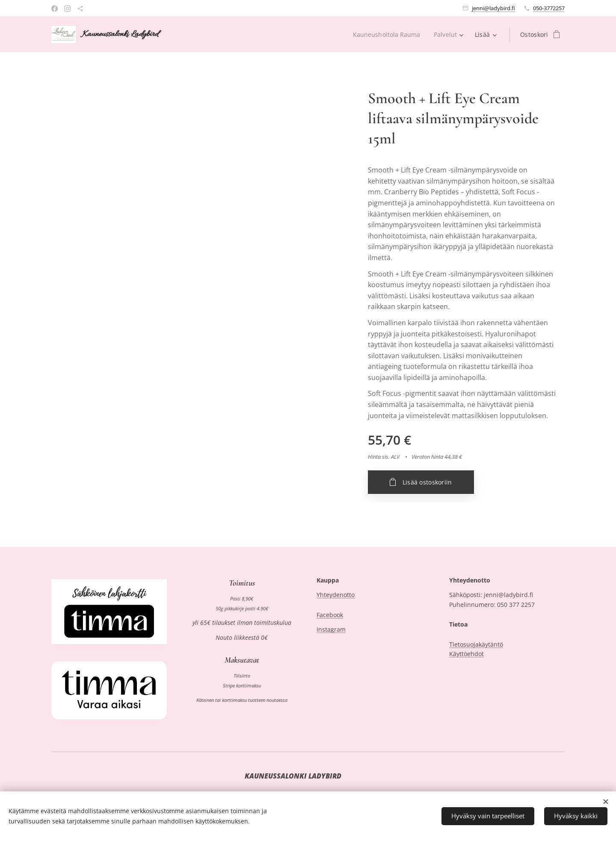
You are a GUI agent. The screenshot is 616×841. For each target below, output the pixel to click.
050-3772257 (549, 8)
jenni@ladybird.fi (493, 8)
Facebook (330, 615)
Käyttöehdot (466, 654)
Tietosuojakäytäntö (476, 644)
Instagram (331, 630)
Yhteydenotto (336, 595)
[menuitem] (387, 35)
